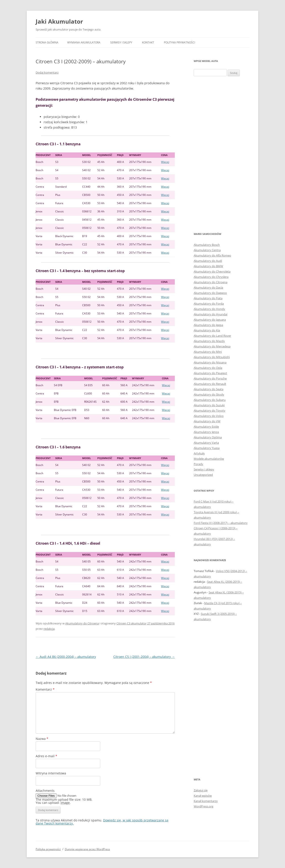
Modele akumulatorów (209, 459)
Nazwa (42, 739)
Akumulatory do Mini (208, 352)
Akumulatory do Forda (209, 304)
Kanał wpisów (203, 796)
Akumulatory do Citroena (82, 623)
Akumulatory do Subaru (210, 400)
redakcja (49, 629)
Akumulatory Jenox (206, 432)
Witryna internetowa (51, 773)
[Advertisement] (222, 154)
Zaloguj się (201, 790)
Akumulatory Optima (208, 437)
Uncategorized (203, 475)
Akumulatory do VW (207, 421)
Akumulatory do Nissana (210, 362)
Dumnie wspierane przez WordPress (87, 849)
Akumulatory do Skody (209, 394)
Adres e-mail (46, 756)
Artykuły (199, 453)
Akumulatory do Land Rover (212, 336)
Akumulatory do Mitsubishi (212, 357)
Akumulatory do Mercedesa (212, 346)
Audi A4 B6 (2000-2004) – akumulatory (66, 657)
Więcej (165, 162)
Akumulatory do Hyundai (211, 314)
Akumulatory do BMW (208, 266)
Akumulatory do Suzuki (209, 405)
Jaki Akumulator (59, 21)
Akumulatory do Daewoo (210, 293)
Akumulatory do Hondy (209, 309)
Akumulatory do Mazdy (209, 341)
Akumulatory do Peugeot (210, 373)
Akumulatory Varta (206, 443)
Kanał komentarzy (206, 801)
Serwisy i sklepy (121, 42)
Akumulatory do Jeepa (208, 325)
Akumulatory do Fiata (208, 298)
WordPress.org (204, 806)
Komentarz (45, 689)
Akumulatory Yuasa (207, 448)
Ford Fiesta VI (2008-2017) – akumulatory (221, 523)
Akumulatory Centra (207, 250)
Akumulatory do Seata (209, 389)
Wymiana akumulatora (84, 42)
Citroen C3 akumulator (131, 623)
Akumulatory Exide (206, 427)
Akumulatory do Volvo (209, 416)
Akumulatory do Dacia (208, 287)
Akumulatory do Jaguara (210, 320)
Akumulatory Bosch (207, 245)
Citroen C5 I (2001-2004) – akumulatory (144, 657)
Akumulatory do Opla (208, 368)
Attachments (45, 791)
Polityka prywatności (179, 42)
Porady (198, 464)
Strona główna (47, 42)
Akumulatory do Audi (208, 261)
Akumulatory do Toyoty (210, 410)
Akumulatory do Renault (210, 384)
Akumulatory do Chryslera (211, 277)
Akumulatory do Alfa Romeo (212, 255)
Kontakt (148, 42)
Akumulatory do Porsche (210, 378)
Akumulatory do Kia (207, 330)
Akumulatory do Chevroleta (212, 271)
